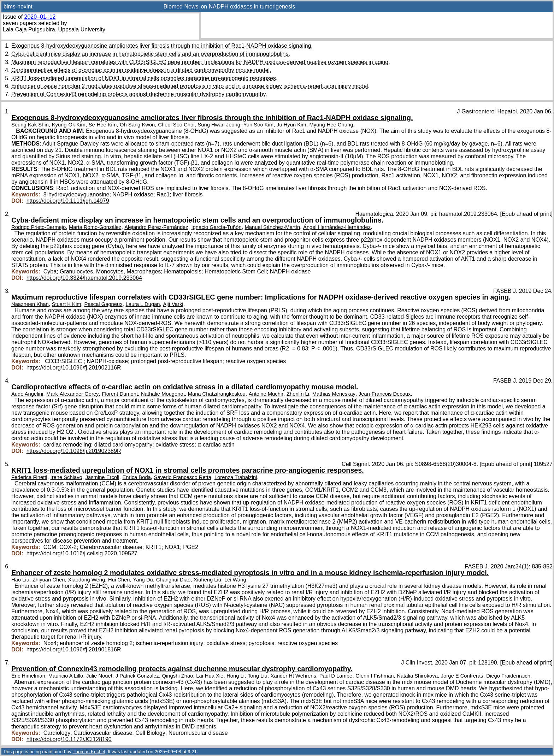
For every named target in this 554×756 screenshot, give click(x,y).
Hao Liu (20, 580)
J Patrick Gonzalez (137, 676)
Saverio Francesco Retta (183, 477)
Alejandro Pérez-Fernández (156, 227)
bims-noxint (18, 7)
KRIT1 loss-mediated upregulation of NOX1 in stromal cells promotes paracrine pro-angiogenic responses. (144, 78)
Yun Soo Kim (258, 125)
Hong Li (235, 676)
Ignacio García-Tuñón (217, 227)
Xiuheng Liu (207, 580)
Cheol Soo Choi (176, 125)
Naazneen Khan (30, 304)
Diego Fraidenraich (508, 676)
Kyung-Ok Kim (69, 125)
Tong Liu (258, 676)
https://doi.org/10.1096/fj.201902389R (74, 451)
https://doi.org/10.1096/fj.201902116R (74, 368)
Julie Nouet (99, 676)
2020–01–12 (40, 17)
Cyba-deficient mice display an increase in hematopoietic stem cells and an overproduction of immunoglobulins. (151, 54)
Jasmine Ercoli (102, 477)
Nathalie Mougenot (163, 394)
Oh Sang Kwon (137, 125)
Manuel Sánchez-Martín (273, 227)
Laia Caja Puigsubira (29, 29)
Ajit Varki (173, 304)
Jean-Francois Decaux (385, 394)
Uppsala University (82, 29)
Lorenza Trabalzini (236, 477)
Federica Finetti (29, 477)
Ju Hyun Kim (291, 125)
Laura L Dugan (143, 304)
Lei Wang (235, 580)
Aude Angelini (27, 394)
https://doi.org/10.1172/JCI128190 (69, 739)
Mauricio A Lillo (66, 676)
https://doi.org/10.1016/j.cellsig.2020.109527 (82, 553)
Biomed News (181, 7)
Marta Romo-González (95, 227)
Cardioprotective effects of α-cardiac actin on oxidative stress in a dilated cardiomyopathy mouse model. (141, 70)
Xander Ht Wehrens (293, 676)
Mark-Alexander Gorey (72, 394)
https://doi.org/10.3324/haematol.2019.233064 (84, 278)
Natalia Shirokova (417, 676)
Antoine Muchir (266, 394)
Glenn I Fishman (375, 676)
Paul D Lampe (336, 676)
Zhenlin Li (298, 394)
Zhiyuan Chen (49, 580)
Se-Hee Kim (103, 125)
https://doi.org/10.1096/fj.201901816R (74, 649)
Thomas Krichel (89, 752)
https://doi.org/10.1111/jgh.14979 (68, 201)
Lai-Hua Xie (210, 676)
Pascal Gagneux (103, 304)
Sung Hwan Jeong (219, 125)
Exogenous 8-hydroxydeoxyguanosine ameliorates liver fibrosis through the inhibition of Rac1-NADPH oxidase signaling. (162, 46)
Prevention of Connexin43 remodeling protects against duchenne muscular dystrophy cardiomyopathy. (139, 94)
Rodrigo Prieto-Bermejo (39, 227)
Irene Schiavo (66, 477)
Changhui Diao (173, 580)
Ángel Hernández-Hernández (337, 227)
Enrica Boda (136, 477)
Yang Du (143, 580)
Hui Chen (119, 580)
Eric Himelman (28, 676)
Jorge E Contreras (462, 676)
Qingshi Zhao (178, 676)
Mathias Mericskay (334, 394)
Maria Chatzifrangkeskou (217, 394)
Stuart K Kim (67, 304)
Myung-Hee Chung (331, 125)
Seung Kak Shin (30, 125)
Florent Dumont (120, 394)
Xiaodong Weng (86, 580)
